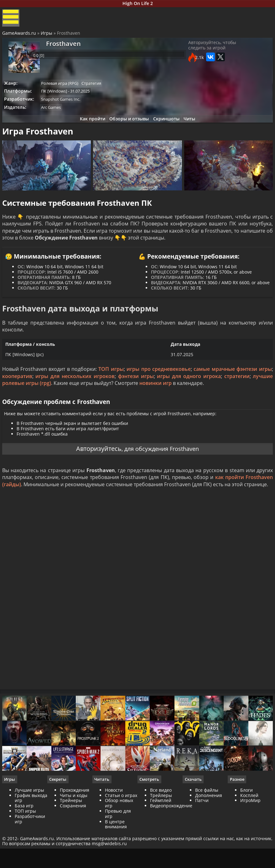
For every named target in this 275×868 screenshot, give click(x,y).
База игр (25, 844)
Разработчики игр (31, 857)
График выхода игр (28, 836)
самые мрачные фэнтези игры (232, 392)
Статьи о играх (121, 833)
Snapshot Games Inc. (64, 105)
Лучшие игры (30, 828)
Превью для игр (118, 852)
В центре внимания (116, 862)
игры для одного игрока (189, 400)
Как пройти (89, 126)
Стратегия (96, 88)
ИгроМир (250, 838)
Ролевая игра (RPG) (63, 88)
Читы (193, 126)
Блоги (246, 828)
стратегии (236, 400)
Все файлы (206, 828)
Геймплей (161, 838)
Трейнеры (72, 838)
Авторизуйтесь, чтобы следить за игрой (227, 52)
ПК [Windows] (57, 97)
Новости (114, 828)
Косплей (249, 833)
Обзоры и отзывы (128, 126)
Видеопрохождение (171, 844)
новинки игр (156, 406)
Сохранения (74, 844)
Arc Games (54, 114)
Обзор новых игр (119, 841)
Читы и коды (74, 833)
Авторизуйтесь (95, 477)
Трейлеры (161, 833)
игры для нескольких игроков (76, 400)
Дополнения (208, 833)
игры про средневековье (158, 392)
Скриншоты (168, 126)
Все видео (161, 828)
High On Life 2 (138, 4)
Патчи (202, 838)
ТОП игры (111, 392)
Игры (47, 38)
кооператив (18, 400)
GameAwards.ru (20, 38)
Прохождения (75, 828)
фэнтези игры (136, 400)
